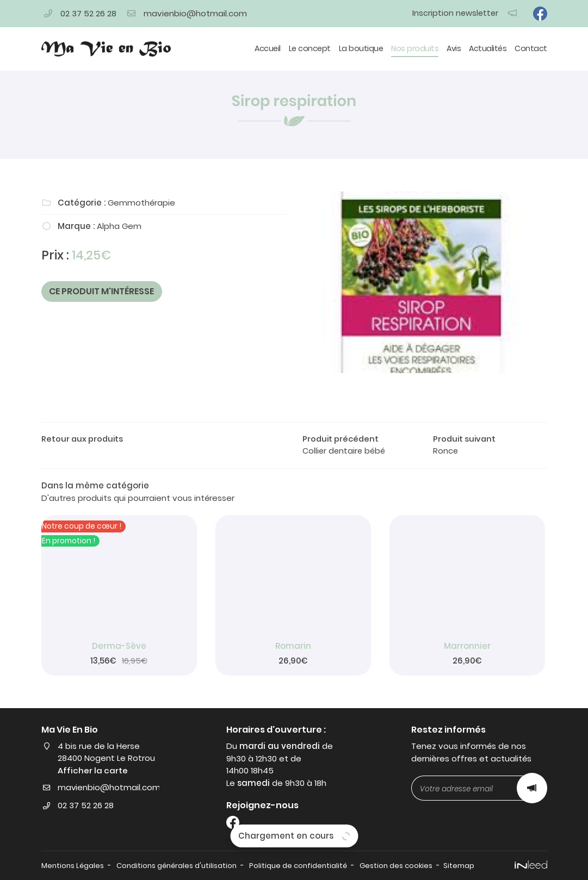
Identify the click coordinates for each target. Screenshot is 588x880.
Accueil (268, 48)
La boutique (361, 48)
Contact (531, 48)
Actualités (488, 48)
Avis (454, 48)
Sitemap (466, 866)
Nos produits (415, 48)
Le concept (310, 48)
